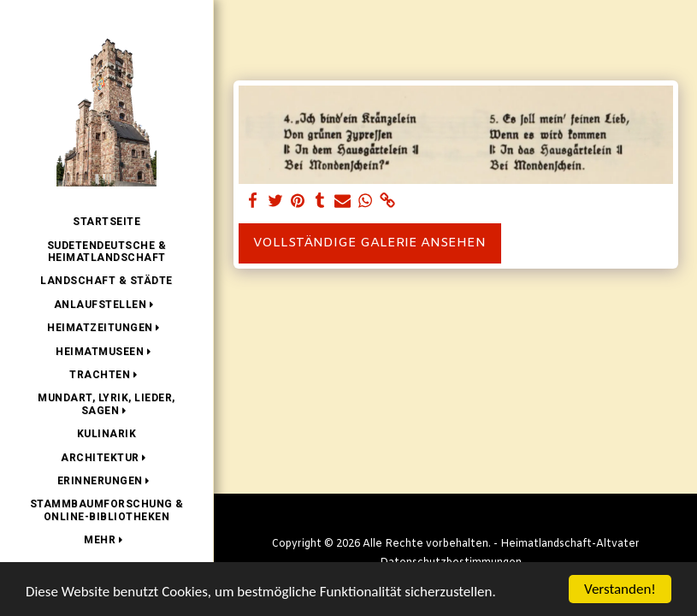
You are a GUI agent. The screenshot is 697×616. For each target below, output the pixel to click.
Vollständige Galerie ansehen (369, 243)
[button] (107, 305)
